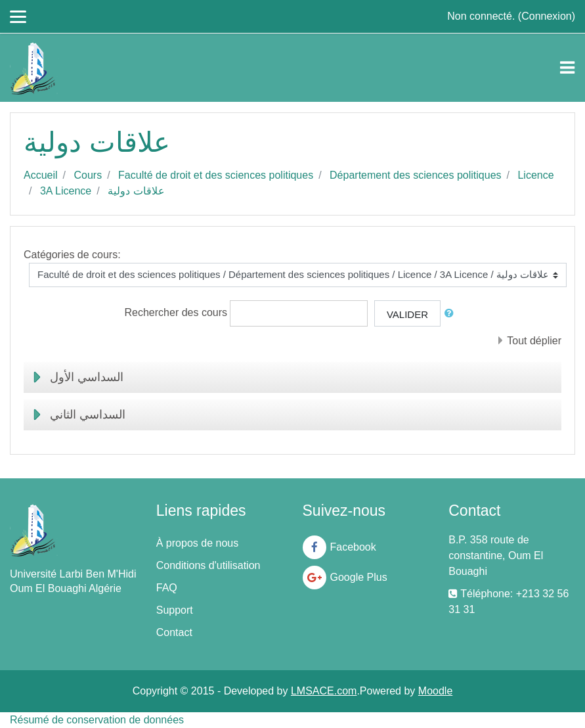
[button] (452, 314)
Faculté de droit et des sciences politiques (216, 175)
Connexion (547, 16)
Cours (88, 175)
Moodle (435, 691)
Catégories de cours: (72, 255)
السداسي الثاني (88, 415)
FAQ (167, 588)
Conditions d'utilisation (208, 565)
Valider (407, 314)
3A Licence (66, 191)
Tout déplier (534, 341)
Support (175, 610)
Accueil (41, 175)
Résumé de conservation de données (97, 720)
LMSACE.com (324, 691)
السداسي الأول (87, 377)
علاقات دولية (136, 191)
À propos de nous (197, 543)
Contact (174, 632)
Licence (535, 175)
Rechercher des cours (176, 312)
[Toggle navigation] (567, 68)
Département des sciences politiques (415, 175)
